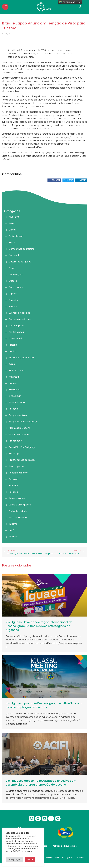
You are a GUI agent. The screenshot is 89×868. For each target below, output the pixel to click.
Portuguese (67, 2)
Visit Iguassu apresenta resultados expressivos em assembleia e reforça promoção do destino (41, 783)
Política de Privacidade (65, 846)
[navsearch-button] (79, 7)
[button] (54, 180)
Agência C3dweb (75, 857)
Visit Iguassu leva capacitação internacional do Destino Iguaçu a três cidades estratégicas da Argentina (39, 626)
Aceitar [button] (30, 860)
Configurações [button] (15, 860)
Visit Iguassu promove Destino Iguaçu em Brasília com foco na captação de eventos (44, 705)
